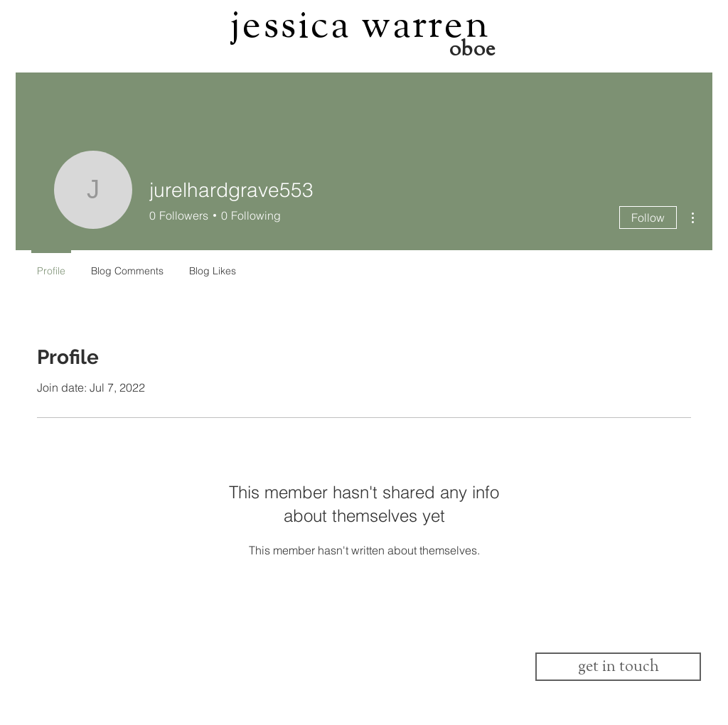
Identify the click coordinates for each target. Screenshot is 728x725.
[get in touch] (618, 667)
